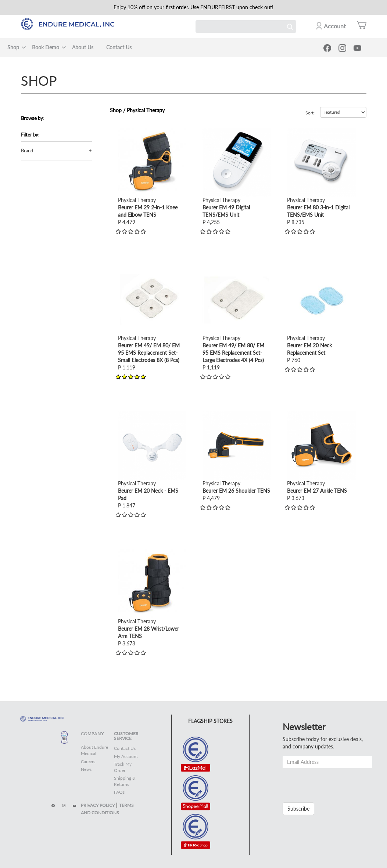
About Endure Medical (94, 750)
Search (290, 26)
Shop (13, 47)
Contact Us (119, 47)
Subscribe (298, 809)
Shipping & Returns (125, 781)
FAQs (119, 792)
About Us (83, 47)
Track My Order (123, 767)
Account (335, 26)
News (86, 769)
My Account (126, 756)
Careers (88, 761)
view (123, 131)
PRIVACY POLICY (98, 805)
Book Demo (46, 47)
